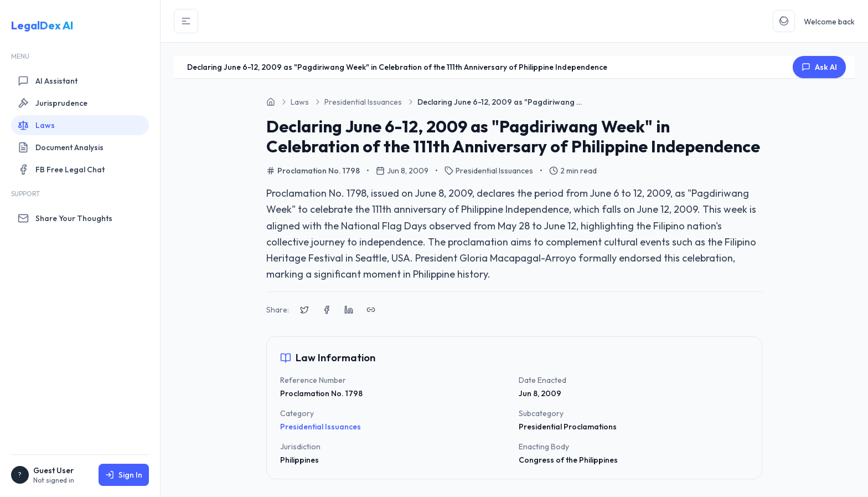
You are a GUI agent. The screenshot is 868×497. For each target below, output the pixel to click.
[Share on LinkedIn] (349, 310)
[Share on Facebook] (327, 310)
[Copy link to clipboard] (371, 310)
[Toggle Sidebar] (186, 21)
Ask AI (819, 67)
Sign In (124, 475)
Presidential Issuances (321, 427)
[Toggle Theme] (784, 21)
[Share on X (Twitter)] (304, 310)
